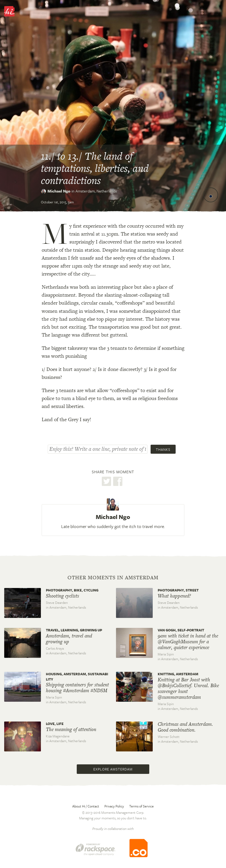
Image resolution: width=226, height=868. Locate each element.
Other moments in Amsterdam (113, 578)
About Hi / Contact (86, 806)
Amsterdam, (96, 191)
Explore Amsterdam (113, 769)
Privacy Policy (114, 806)
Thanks (163, 449)
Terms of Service (141, 806)
